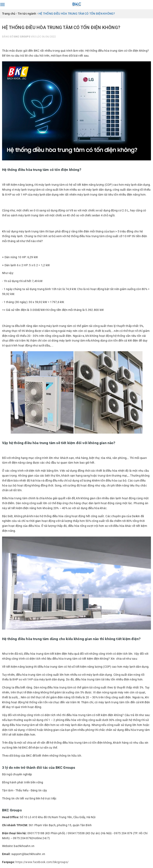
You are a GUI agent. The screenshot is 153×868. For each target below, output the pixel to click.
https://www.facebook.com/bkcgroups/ (42, 862)
